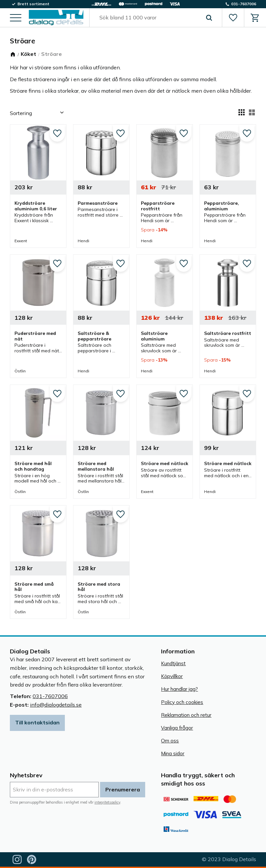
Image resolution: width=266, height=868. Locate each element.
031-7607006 (50, 696)
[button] (16, 18)
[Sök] (209, 18)
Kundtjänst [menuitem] (173, 663)
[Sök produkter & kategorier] (148, 18)
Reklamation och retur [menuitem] (186, 715)
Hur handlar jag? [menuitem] (179, 689)
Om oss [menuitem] (170, 741)
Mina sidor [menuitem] (173, 753)
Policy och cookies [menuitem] (182, 702)
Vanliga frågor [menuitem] (177, 728)
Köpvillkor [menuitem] (172, 676)
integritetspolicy (107, 802)
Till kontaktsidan (37, 722)
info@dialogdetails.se (56, 705)
